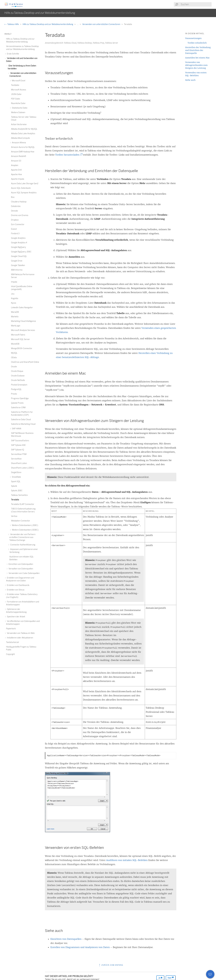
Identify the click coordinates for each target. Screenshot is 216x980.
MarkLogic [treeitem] (16, 326)
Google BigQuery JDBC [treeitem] (21, 252)
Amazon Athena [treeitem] (18, 143)
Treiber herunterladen (68, 155)
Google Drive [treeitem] (17, 261)
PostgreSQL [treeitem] (16, 389)
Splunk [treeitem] (14, 486)
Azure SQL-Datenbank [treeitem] (21, 188)
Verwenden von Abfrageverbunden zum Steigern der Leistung (196, 65)
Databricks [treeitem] (16, 206)
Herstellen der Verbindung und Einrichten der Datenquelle (198, 50)
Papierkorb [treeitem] (11, 629)
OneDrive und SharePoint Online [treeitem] (25, 362)
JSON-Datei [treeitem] (16, 94)
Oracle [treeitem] (14, 367)
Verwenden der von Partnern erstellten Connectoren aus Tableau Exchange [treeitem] (22, 537)
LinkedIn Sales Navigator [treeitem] (22, 308)
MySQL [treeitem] (14, 353)
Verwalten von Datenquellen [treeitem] (20, 569)
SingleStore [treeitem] (16, 472)
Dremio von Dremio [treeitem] (20, 215)
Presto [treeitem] (14, 394)
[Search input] (196, 4)
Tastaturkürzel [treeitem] (12, 642)
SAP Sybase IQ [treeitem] (17, 450)
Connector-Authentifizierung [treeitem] (22, 545)
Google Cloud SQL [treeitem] (19, 256)
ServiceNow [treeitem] (16, 459)
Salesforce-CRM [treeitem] (18, 408)
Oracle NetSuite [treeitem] (18, 380)
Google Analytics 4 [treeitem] (19, 243)
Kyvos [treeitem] (14, 303)
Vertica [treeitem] (14, 516)
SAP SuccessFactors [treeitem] (20, 441)
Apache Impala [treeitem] (18, 179)
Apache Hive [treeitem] (16, 174)
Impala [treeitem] (14, 282)
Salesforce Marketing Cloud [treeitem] (23, 424)
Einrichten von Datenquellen (66, 939)
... (78, 24)
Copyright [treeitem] (10, 654)
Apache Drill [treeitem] (16, 170)
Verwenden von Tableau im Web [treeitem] (20, 633)
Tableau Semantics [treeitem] (19, 495)
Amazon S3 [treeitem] (16, 161)
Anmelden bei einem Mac (197, 58)
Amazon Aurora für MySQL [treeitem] (23, 147)
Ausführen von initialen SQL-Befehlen (127, 860)
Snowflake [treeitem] (16, 477)
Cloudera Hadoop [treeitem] (19, 202)
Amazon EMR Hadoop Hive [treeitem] (23, 152)
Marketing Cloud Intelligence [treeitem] (23, 321)
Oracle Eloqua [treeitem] (17, 371)
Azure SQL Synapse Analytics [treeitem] (24, 193)
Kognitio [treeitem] (15, 298)
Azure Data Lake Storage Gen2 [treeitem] (25, 184)
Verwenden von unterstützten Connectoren (101, 24)
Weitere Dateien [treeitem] (18, 112)
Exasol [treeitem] (14, 229)
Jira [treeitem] (13, 294)
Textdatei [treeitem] (15, 85)
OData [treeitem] (14, 358)
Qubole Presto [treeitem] (17, 403)
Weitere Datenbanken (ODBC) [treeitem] (25, 530)
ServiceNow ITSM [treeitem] (19, 454)
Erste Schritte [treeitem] (13, 54)
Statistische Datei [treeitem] (19, 108)
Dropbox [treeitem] (15, 220)
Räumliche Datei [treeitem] (18, 103)
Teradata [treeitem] (15, 500)
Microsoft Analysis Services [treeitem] (23, 330)
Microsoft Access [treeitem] (19, 90)
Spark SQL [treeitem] (16, 482)
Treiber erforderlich (197, 43)
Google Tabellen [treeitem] (18, 265)
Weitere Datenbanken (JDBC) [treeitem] (25, 525)
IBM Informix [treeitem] (17, 270)
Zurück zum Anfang (111, 965)
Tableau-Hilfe (12, 24)
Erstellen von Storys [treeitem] (15, 590)
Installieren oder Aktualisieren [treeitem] (20, 638)
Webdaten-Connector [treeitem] (21, 521)
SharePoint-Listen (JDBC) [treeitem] (23, 468)
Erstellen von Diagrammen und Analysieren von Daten (80, 947)
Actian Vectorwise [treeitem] (19, 124)
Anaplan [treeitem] (15, 165)
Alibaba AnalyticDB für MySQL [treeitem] (24, 129)
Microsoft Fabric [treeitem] (18, 335)
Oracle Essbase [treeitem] (18, 376)
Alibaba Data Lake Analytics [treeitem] (23, 134)
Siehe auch (190, 80)
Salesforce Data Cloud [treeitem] (21, 420)
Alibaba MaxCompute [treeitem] (20, 138)
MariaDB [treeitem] (15, 312)
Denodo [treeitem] (14, 211)
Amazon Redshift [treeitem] (19, 156)
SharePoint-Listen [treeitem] (19, 463)
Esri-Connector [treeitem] (18, 224)
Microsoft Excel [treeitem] (18, 81)
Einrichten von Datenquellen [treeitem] (20, 564)
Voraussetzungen (193, 38)
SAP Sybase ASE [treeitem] (18, 445)
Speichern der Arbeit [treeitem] (16, 617)
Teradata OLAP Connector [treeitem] (23, 504)
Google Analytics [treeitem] (18, 238)
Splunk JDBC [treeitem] (17, 491)
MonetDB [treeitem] (15, 344)
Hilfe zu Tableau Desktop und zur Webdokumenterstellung (48, 24)
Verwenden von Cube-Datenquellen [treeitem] (24, 573)
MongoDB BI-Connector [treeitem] (22, 348)
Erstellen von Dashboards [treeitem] (18, 585)
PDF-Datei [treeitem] (15, 99)
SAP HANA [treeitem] (16, 429)
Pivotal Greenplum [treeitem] (19, 385)
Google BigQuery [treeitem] (18, 247)
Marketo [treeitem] (15, 317)
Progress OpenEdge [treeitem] (20, 398)
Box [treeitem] (13, 197)
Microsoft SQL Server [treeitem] (20, 339)
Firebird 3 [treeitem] (15, 234)
